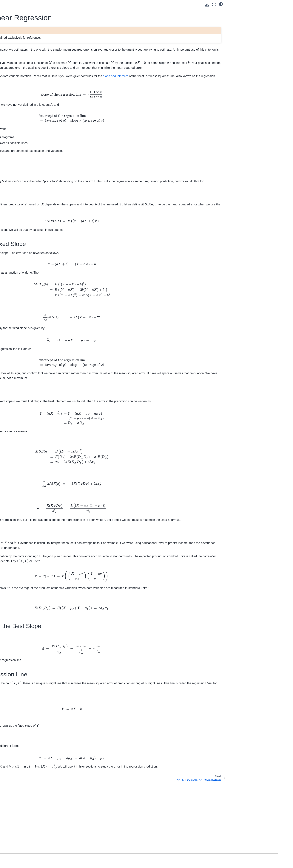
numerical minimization (99, 163)
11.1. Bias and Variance (37, 158)
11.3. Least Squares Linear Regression (40, 172)
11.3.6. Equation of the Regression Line (251, 48)
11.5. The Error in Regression (40, 186)
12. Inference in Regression (36, 198)
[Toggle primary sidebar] (74, 4)
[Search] (41, 58)
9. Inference (27, 136)
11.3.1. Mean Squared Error (248, 11)
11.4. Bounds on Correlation (40, 180)
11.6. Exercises (32, 192)
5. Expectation (28, 112)
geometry (95, 157)
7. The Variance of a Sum (35, 124)
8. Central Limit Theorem (35, 130)
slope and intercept (123, 96)
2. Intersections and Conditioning (39, 94)
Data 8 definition (112, 642)
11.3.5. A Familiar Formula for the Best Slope (253, 39)
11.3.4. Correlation (241, 31)
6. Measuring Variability (34, 118)
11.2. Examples (32, 164)
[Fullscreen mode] (214, 4)
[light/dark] (221, 4)
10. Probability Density (33, 142)
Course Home (28, 73)
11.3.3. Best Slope (241, 26)
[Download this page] (207, 5)
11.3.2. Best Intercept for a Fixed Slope (250, 19)
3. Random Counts (31, 100)
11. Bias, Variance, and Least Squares (38, 150)
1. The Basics (28, 88)
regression (95, 91)
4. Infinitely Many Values (34, 106)
